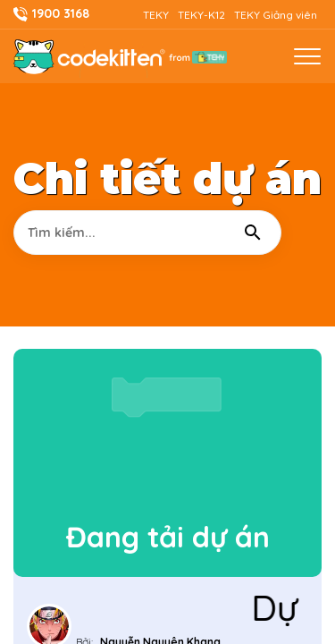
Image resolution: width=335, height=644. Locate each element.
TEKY (156, 15)
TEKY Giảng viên (276, 15)
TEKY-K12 (201, 15)
